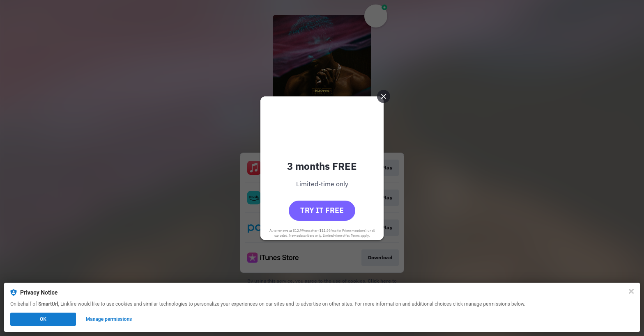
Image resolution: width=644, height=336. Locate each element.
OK (43, 319)
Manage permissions (109, 319)
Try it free (322, 210)
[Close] (631, 291)
